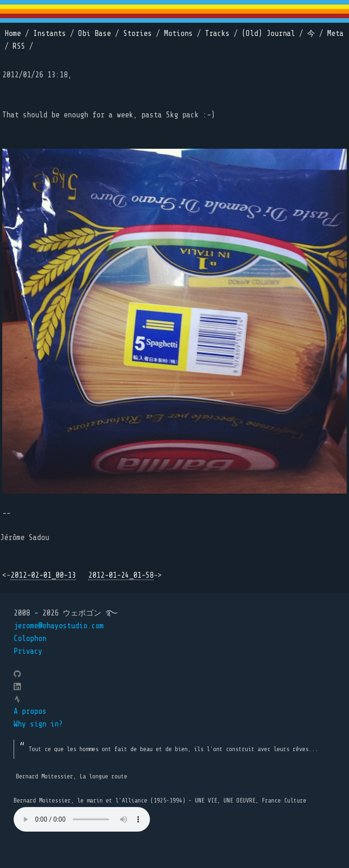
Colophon (30, 638)
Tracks (217, 33)
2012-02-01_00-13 (43, 575)
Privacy (28, 651)
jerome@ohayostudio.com (59, 626)
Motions (178, 33)
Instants (50, 33)
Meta (335, 33)
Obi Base (95, 33)
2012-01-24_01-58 (121, 575)
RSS (19, 46)
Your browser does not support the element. (82, 819)
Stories (137, 33)
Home (13, 33)
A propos (30, 711)
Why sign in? (38, 724)
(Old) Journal (268, 33)
